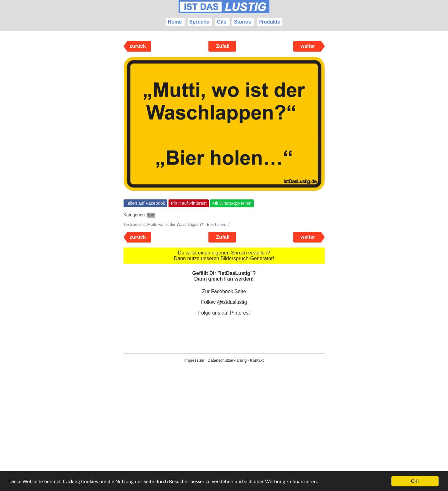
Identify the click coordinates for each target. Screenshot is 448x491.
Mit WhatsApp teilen (232, 203)
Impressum (194, 360)
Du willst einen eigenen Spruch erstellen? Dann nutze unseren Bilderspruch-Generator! (224, 256)
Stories (242, 22)
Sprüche (199, 22)
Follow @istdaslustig (224, 302)
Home (175, 22)
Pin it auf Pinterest (189, 203)
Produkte (269, 22)
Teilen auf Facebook (145, 203)
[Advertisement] (224, 437)
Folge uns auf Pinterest (224, 313)
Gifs (221, 22)
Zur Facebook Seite (224, 291)
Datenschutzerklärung (227, 360)
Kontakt (257, 360)
